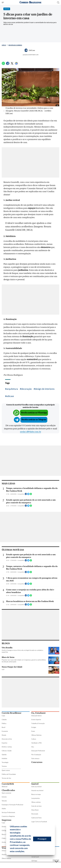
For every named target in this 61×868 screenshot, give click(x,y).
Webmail (5, 787)
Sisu (33, 747)
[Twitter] (12, 64)
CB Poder (34, 861)
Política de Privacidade (9, 774)
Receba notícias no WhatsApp (34, 413)
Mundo (4, 735)
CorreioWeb (8, 784)
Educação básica (36, 716)
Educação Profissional (38, 751)
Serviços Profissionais (8, 812)
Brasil (3, 727)
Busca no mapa (36, 794)
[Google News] (16, 64)
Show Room (35, 810)
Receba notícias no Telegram (34, 420)
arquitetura (12, 389)
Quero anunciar (7, 793)
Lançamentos (36, 798)
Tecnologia (5, 762)
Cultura (34, 739)
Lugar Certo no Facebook (39, 822)
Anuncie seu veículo (8, 854)
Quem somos (6, 770)
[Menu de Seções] (3, 2)
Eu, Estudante (38, 713)
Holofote (4, 758)
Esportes (5, 743)
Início (4, 45)
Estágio (34, 727)
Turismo (4, 766)
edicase (10, 396)
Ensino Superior (36, 720)
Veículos (4, 801)
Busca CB (5, 834)
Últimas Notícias (36, 735)
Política (4, 723)
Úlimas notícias (36, 802)
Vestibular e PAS (36, 743)
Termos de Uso (6, 778)
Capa (3, 716)
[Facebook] (8, 64)
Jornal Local (35, 857)
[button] (26, 852)
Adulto (4, 809)
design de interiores (45, 389)
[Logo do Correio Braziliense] (30, 2)
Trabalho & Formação (38, 723)
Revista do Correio (15, 45)
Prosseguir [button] (42, 839)
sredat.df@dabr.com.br (30, 432)
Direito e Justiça (7, 747)
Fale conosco (35, 758)
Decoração (35, 814)
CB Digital (5, 830)
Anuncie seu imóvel (37, 790)
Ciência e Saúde (7, 751)
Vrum (5, 848)
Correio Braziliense (12, 713)
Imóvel (35, 784)
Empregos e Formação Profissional (12, 805)
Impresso (7, 820)
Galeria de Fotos (36, 818)
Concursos (37, 762)
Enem (33, 731)
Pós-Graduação (36, 755)
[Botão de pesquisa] (58, 2)
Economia (5, 731)
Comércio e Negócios (8, 816)
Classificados (8, 790)
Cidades (4, 720)
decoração (26, 389)
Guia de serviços (36, 806)
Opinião (4, 755)
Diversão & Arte (7, 739)
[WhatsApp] (3, 64)
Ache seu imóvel (36, 787)
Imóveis (4, 797)
